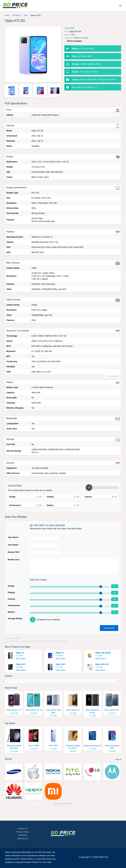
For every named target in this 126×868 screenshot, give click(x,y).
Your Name (13, 537)
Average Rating (15, 618)
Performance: (14, 605)
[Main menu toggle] (120, 6)
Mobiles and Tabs (81, 38)
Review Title (14, 552)
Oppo (28, 647)
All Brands (23, 835)
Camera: (12, 599)
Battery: (11, 612)
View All (118, 760)
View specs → (22, 659)
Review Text (14, 560)
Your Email (13, 545)
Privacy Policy (23, 832)
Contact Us (23, 829)
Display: (12, 592)
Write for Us (23, 838)
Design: (11, 586)
